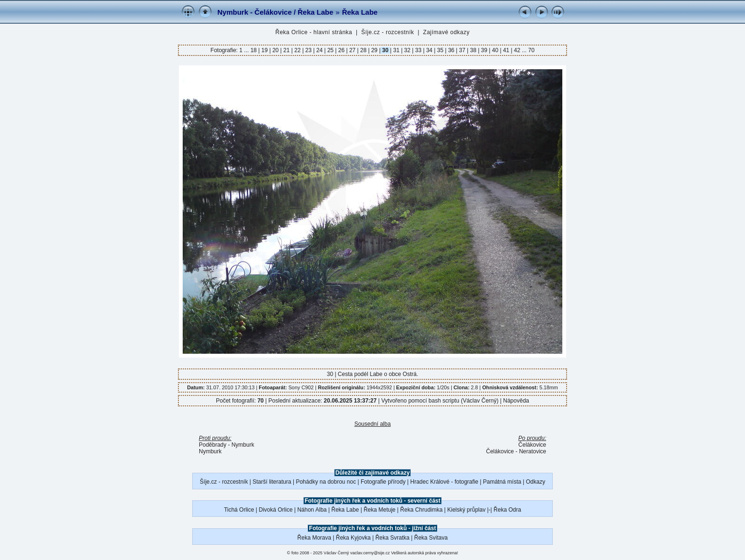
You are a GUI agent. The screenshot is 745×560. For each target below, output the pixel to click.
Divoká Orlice (275, 510)
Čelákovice (532, 445)
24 (319, 50)
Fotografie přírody (383, 482)
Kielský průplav (466, 510)
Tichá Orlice (239, 510)
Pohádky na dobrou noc (326, 482)
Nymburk (210, 451)
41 (506, 50)
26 (341, 50)
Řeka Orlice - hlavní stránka (314, 32)
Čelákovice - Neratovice (516, 451)
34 (429, 50)
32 (407, 50)
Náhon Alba (312, 510)
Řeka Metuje (379, 510)
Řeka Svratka (392, 538)
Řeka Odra (507, 510)
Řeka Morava (314, 538)
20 (276, 50)
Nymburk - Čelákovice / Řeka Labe (275, 12)
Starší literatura (272, 482)
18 (255, 50)
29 (374, 50)
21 (287, 50)
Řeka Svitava (431, 538)
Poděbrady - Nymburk (227, 445)
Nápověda (516, 401)
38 (473, 50)
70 (531, 50)
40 (495, 50)
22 (298, 50)
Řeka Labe (360, 12)
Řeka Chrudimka (421, 510)
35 (440, 50)
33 (418, 50)
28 (363, 50)
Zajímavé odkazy (447, 32)
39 (484, 50)
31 (396, 50)
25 (330, 50)
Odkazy (535, 482)
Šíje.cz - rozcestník (387, 32)
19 (264, 50)
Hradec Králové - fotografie (444, 482)
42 (517, 50)
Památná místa (502, 482)
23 (308, 50)
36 (451, 50)
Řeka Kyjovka (353, 538)
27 (353, 50)
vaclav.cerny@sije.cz (370, 553)
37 (462, 50)
